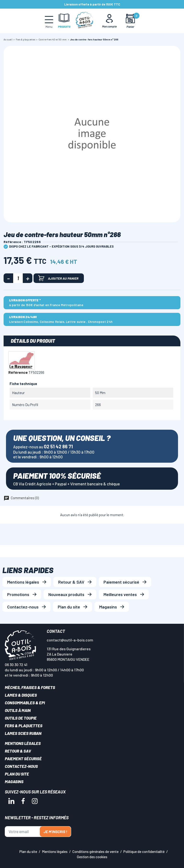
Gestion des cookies (92, 857)
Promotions (18, 594)
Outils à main (18, 710)
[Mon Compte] (109, 21)
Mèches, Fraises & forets (30, 687)
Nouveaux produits (66, 594)
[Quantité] (18, 278)
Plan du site (69, 607)
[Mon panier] (130, 21)
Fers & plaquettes (24, 726)
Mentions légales (23, 582)
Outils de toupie (21, 718)
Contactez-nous (23, 607)
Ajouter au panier (58, 278)
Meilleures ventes (120, 594)
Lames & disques (21, 695)
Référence (18, 372)
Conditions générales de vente (95, 852)
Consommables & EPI (25, 703)
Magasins (108, 607)
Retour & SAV (71, 582)
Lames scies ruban (23, 733)
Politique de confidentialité (144, 852)
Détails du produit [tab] (33, 341)
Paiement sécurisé (121, 582)
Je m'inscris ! (55, 832)
